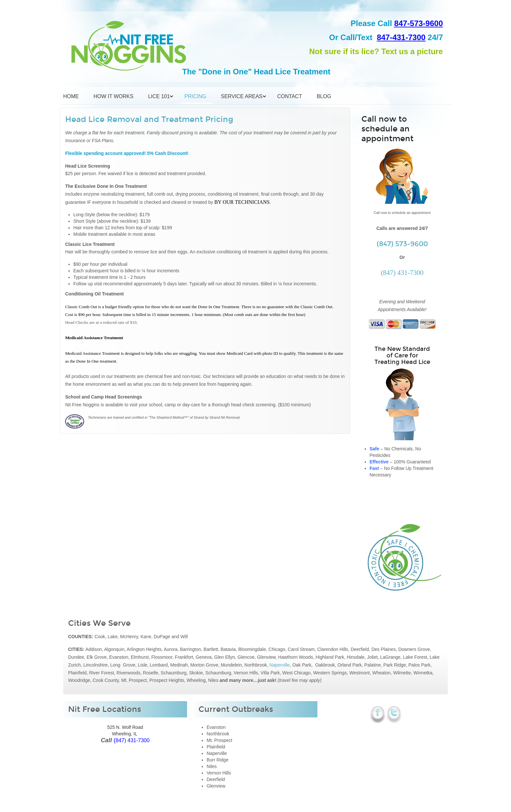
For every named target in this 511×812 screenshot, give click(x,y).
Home (71, 96)
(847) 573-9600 (402, 244)
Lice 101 (159, 96)
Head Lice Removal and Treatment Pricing (149, 119)
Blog (324, 96)
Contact (290, 96)
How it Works (113, 96)
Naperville (280, 665)
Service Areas (242, 96)
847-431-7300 (401, 37)
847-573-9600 (419, 23)
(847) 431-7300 (402, 273)
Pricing (195, 96)
